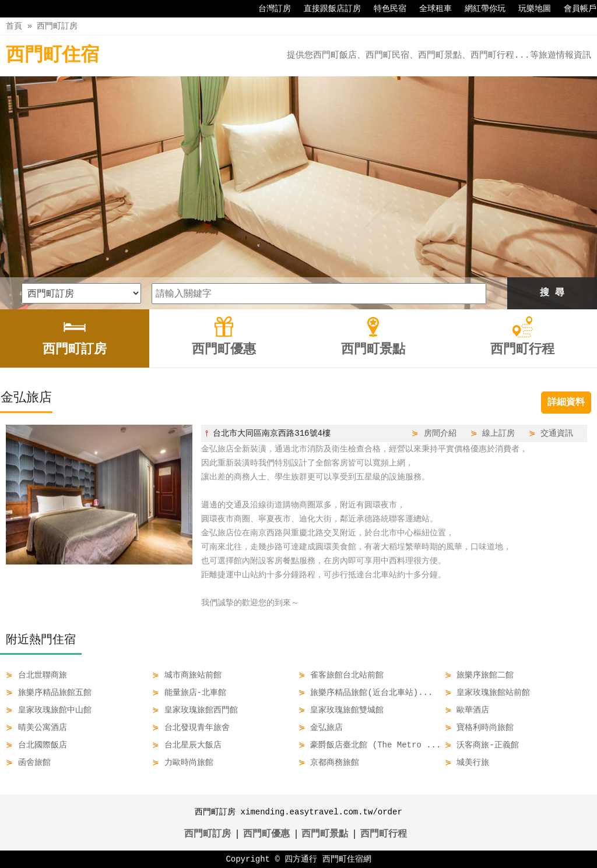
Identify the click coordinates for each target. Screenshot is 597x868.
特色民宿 (384, 9)
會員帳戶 (574, 9)
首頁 (14, 26)
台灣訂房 (269, 9)
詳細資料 (566, 403)
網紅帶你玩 (479, 9)
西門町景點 (325, 834)
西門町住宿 (52, 56)
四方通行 (301, 859)
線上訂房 (498, 433)
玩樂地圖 (529, 9)
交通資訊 (557, 433)
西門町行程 (384, 834)
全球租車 (430, 9)
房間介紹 (440, 433)
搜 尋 (552, 293)
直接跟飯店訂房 (326, 9)
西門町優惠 (266, 834)
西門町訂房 (57, 26)
